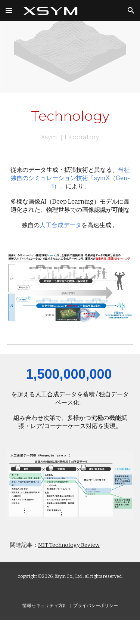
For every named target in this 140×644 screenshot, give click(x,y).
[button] (9, 10)
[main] (70, 124)
